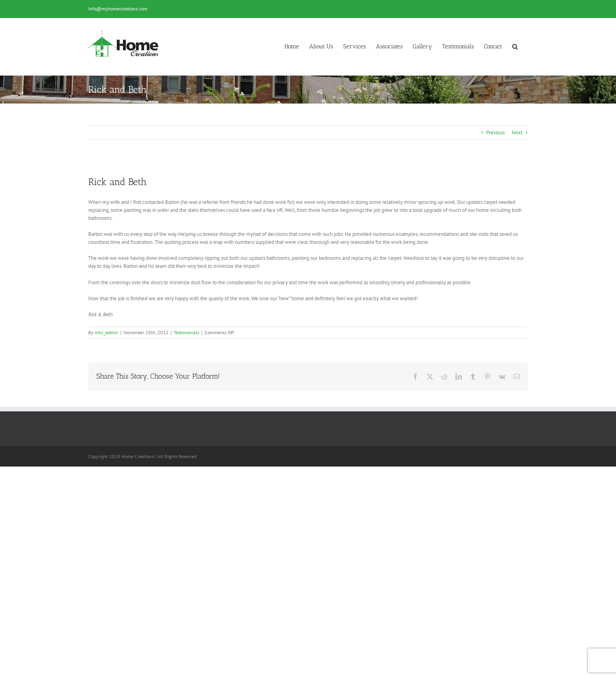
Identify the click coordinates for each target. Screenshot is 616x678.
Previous (495, 133)
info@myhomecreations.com (118, 9)
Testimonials (187, 332)
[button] (515, 47)
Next (517, 133)
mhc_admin (106, 332)
